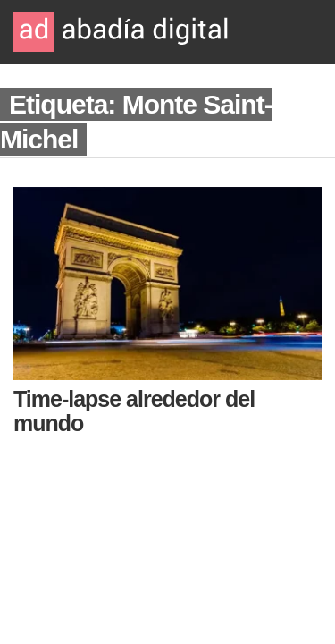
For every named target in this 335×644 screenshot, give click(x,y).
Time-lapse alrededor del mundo (134, 411)
